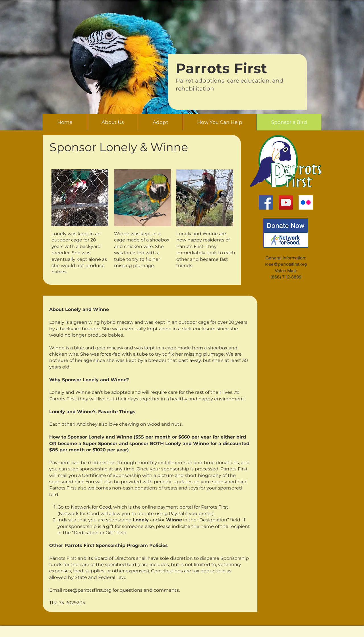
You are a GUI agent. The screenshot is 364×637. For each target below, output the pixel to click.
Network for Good (91, 507)
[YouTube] (286, 202)
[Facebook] (266, 202)
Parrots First (221, 68)
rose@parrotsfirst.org (87, 590)
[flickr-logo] (306, 202)
